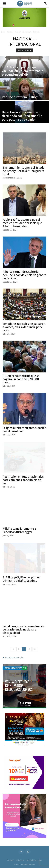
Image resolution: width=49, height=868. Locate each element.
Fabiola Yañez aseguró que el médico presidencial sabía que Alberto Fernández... (22, 223)
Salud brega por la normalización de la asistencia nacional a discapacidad (24, 630)
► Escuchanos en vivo (34, 860)
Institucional (20, 860)
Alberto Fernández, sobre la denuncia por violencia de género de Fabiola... (24, 275)
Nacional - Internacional (23, 32)
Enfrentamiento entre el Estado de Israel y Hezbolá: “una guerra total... (24, 171)
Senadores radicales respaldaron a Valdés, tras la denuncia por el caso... (24, 327)
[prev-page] (13, 649)
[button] (4, 4)
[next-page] (35, 649)
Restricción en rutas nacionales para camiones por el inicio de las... (23, 480)
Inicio (3, 32)
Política (10, 32)
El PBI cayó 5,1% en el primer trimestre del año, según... (21, 579)
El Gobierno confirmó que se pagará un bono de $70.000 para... (21, 379)
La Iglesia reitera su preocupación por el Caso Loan (24, 430)
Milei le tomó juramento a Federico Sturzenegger (19, 530)
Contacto (10, 860)
